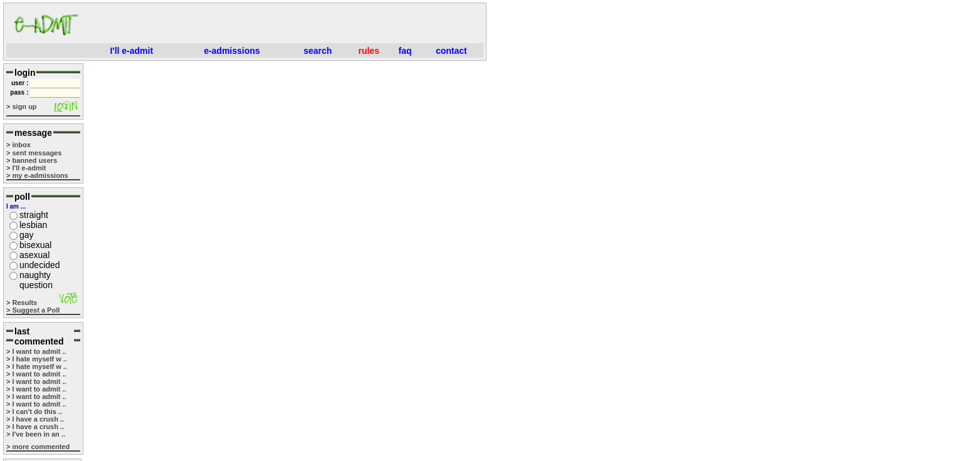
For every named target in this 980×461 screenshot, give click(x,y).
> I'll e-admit (26, 168)
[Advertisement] (286, 24)
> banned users (32, 160)
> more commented (38, 447)
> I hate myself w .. (37, 359)
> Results (22, 303)
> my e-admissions (37, 175)
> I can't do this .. (34, 412)
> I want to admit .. (36, 351)
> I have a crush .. (35, 419)
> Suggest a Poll (33, 310)
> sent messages (34, 153)
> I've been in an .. (36, 434)
